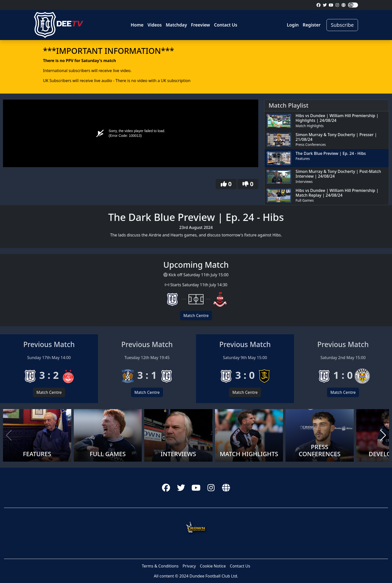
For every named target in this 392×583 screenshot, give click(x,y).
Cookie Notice (213, 566)
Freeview (200, 25)
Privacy (189, 566)
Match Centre (196, 316)
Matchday (176, 25)
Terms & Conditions (160, 566)
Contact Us (226, 25)
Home (137, 25)
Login (293, 25)
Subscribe (342, 25)
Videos (155, 25)
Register (312, 25)
